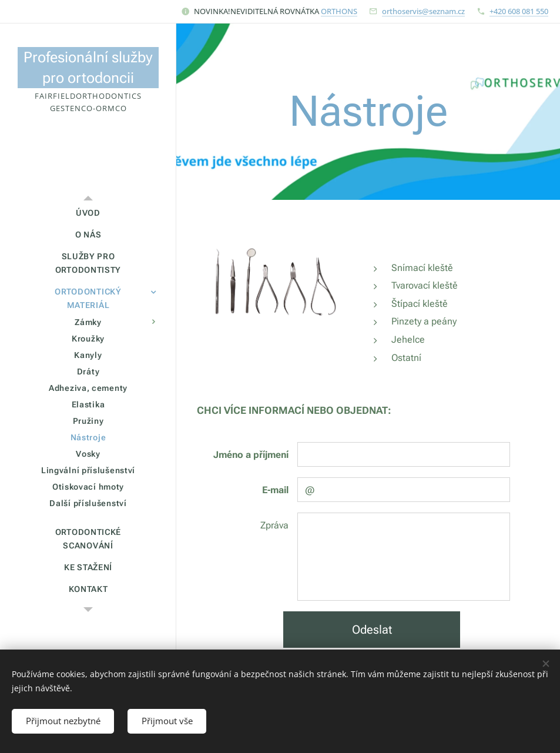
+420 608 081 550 (519, 11)
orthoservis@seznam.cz (423, 11)
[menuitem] (88, 213)
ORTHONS (339, 11)
